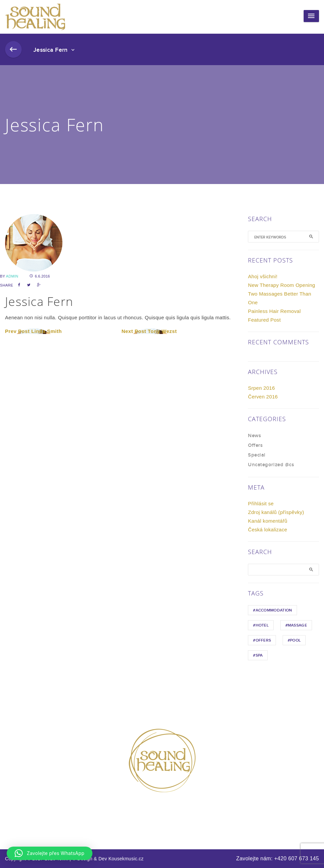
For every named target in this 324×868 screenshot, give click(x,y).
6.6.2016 (40, 276)
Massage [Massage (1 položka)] (297, 625)
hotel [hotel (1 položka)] (262, 625)
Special (257, 455)
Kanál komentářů (268, 521)
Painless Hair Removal (274, 311)
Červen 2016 (263, 397)
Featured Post (264, 320)
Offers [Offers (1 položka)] (263, 640)
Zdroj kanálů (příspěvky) (276, 512)
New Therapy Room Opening (281, 285)
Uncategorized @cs (271, 465)
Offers (255, 446)
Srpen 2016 (261, 388)
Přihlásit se (261, 503)
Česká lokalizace (267, 530)
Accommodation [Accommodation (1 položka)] (274, 610)
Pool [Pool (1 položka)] (295, 640)
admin (12, 276)
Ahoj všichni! (263, 276)
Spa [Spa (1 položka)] (259, 655)
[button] (50, 853)
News (254, 436)
